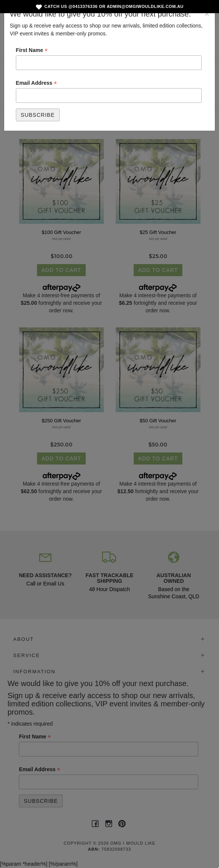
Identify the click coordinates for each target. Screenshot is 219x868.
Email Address (36, 83)
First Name (32, 50)
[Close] (207, 14)
